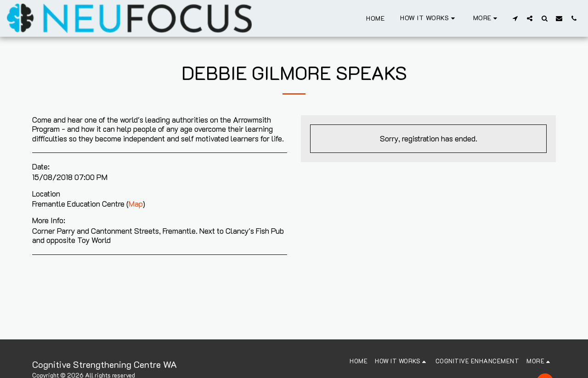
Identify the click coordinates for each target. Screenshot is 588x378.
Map (136, 204)
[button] (429, 18)
